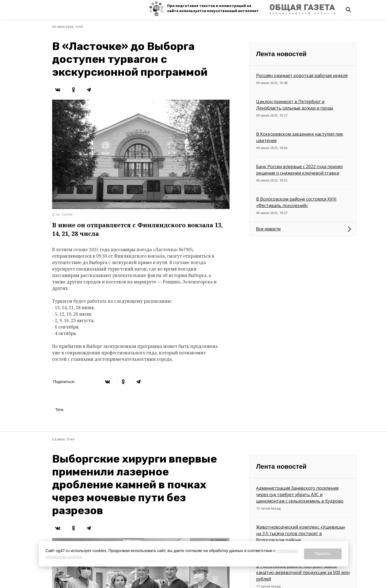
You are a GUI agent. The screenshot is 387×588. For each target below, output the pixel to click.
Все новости (268, 229)
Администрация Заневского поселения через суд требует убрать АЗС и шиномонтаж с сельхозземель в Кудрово (300, 495)
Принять (323, 553)
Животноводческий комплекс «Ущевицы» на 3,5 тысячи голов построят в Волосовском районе (301, 533)
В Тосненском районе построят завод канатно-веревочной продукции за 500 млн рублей (303, 572)
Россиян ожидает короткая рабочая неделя (302, 75)
